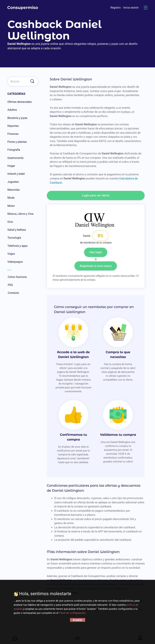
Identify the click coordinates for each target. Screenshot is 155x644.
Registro (116, 8)
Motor (11, 206)
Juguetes (13, 182)
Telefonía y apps (17, 246)
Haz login (96, 252)
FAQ (23, 285)
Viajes (11, 254)
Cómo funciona (23, 277)
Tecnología (14, 238)
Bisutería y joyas (17, 118)
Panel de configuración (72, 613)
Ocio (10, 222)
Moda (11, 198)
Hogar (11, 166)
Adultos (12, 110)
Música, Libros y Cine (20, 214)
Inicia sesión (131, 8)
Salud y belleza (17, 230)
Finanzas (13, 134)
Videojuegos (15, 262)
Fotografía (14, 150)
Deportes (13, 126)
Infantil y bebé (16, 174)
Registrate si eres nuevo (96, 266)
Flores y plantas (17, 142)
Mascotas (14, 190)
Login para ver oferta (96, 195)
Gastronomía (15, 158)
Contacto (23, 293)
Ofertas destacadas (20, 102)
